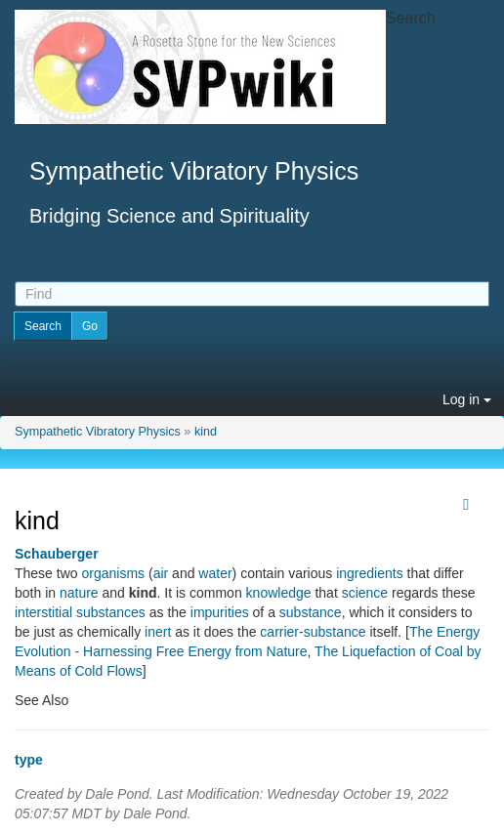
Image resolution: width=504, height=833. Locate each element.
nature (79, 593)
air (161, 573)
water (215, 573)
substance (311, 612)
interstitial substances (80, 612)
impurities (220, 612)
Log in (467, 399)
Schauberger (57, 554)
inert (158, 632)
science (365, 593)
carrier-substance (313, 632)
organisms (113, 573)
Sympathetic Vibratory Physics (98, 432)
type (29, 760)
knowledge (279, 593)
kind (206, 432)
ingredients (370, 573)
